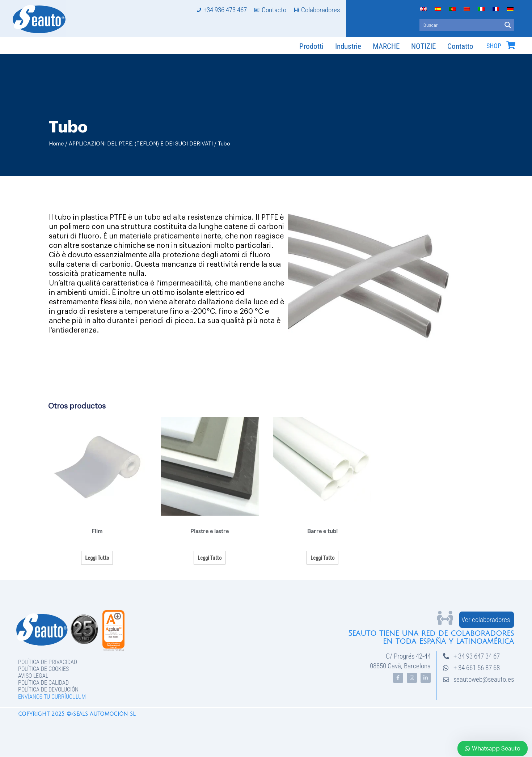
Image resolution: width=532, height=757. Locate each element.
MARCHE (386, 46)
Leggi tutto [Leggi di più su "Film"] (97, 557)
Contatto (460, 46)
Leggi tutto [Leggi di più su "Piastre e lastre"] (210, 557)
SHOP (494, 46)
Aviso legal (33, 676)
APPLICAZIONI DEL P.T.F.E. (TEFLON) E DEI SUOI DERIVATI (141, 144)
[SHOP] (511, 45)
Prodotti (311, 46)
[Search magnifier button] (508, 25)
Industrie (348, 46)
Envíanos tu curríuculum (52, 697)
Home (56, 144)
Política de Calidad (43, 683)
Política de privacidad (48, 662)
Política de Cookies (43, 669)
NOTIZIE (423, 46)
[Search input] (461, 25)
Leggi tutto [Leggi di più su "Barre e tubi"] (322, 557)
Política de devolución (48, 690)
